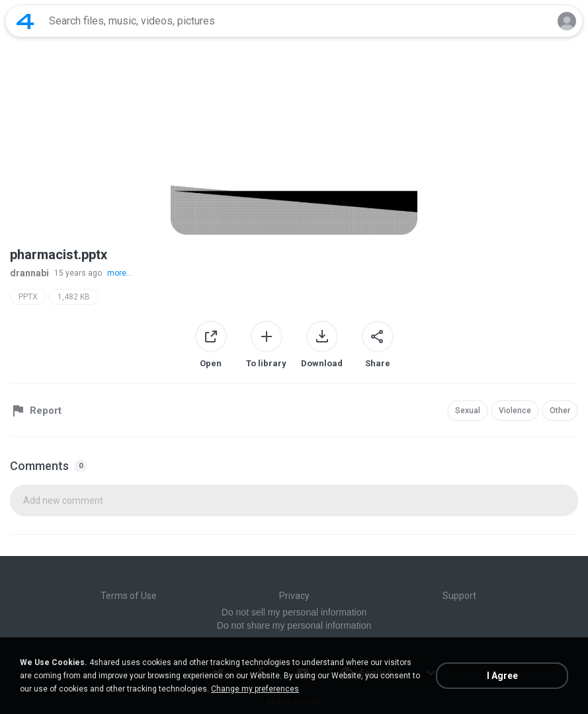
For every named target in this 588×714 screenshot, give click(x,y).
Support (459, 596)
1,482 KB (74, 297)
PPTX (28, 297)
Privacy (294, 596)
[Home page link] (25, 21)
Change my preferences (255, 689)
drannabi (29, 273)
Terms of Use (129, 596)
